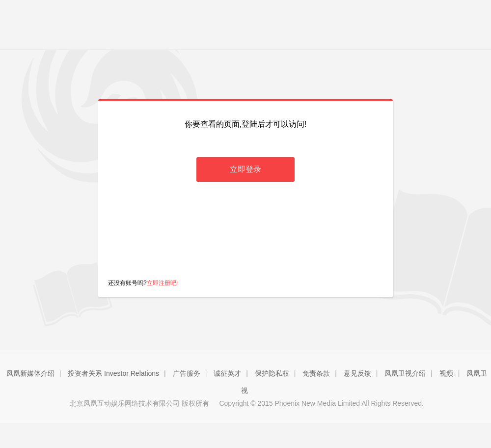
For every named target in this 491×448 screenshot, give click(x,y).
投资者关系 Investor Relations (113, 373)
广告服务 (187, 373)
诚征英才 (227, 373)
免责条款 (316, 373)
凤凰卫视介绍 (405, 373)
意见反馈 (357, 373)
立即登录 (245, 169)
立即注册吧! (162, 283)
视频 (446, 373)
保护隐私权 (272, 373)
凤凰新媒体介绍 (30, 373)
